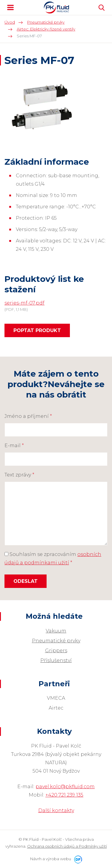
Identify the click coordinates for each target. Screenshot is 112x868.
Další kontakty (56, 810)
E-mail (14, 446)
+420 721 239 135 (64, 795)
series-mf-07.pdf (24, 303)
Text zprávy (19, 475)
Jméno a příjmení (28, 416)
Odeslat (26, 581)
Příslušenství (56, 660)
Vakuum (56, 631)
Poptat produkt (37, 330)
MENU (10, 7)
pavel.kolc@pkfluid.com (65, 787)
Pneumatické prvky (56, 641)
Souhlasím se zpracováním (53, 558)
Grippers (56, 651)
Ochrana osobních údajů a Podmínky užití (67, 846)
